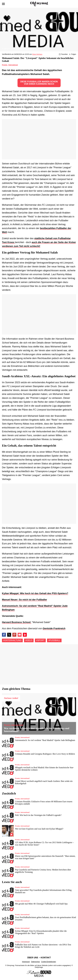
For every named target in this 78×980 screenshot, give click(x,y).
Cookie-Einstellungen (49, 962)
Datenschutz (35, 962)
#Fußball (54, 640)
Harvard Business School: (17, 622)
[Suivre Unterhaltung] (73, 54)
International (13, 65)
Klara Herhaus (37, 54)
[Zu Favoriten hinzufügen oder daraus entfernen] (63, 54)
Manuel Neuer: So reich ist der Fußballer (24, 600)
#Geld (29, 640)
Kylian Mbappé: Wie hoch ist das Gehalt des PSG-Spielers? (35, 593)
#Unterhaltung (12, 640)
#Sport (40, 640)
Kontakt (46, 958)
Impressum (26, 962)
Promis (5, 65)
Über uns (33, 958)
